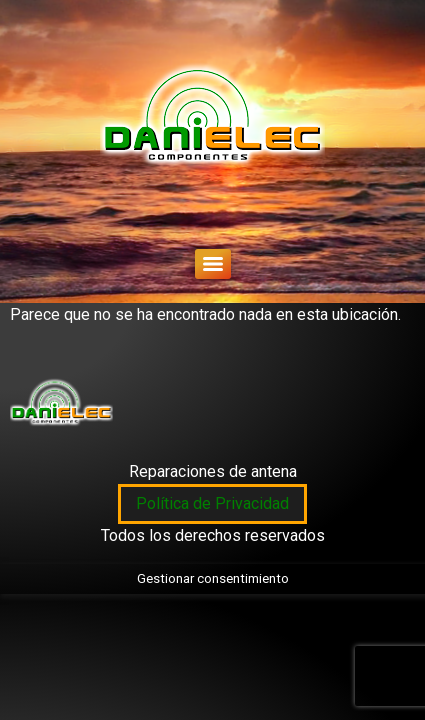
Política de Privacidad (212, 503)
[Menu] (213, 264)
